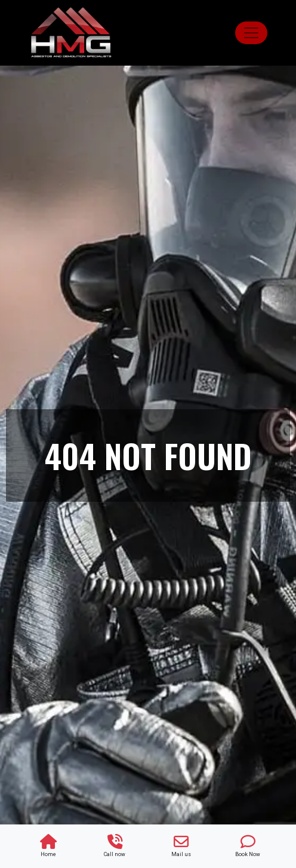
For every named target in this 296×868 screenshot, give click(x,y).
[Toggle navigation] (251, 33)
